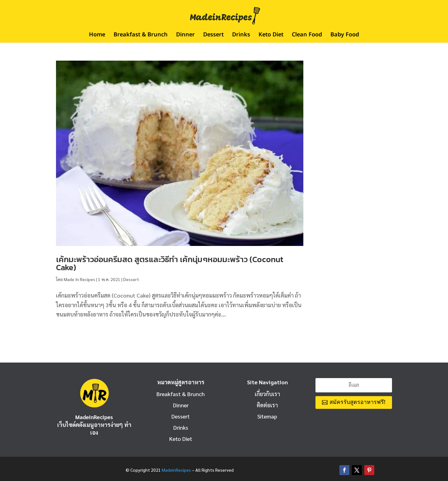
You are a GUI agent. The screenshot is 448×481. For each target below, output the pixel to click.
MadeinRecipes (176, 470)
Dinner (185, 36)
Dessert (213, 36)
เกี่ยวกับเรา (267, 394)
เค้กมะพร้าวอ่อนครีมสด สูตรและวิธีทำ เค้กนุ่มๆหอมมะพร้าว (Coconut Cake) (170, 263)
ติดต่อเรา (267, 405)
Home (97, 36)
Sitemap (267, 416)
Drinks (241, 36)
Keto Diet (271, 36)
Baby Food (345, 36)
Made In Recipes (79, 279)
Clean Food (307, 36)
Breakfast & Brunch (141, 36)
